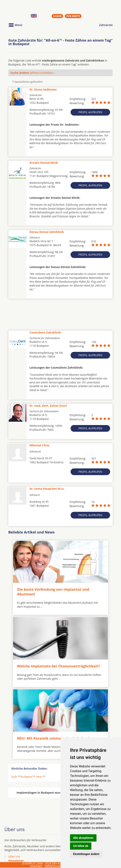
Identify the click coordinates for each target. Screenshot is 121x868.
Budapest (26, 777)
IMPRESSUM (53, 866)
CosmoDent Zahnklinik (45, 332)
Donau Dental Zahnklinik (47, 232)
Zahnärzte (106, 25)
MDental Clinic (40, 445)
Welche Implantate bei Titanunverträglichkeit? (58, 666)
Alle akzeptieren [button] (83, 838)
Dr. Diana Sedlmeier (43, 89)
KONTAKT (36, 866)
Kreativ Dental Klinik (44, 163)
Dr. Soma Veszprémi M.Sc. (47, 489)
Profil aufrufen (90, 112)
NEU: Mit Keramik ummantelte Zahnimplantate (59, 738)
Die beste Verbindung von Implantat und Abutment (53, 592)
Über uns (14, 856)
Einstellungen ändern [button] (86, 854)
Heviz (39, 777)
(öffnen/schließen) (32, 73)
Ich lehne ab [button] (81, 846)
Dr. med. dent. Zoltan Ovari (48, 406)
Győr (14, 777)
